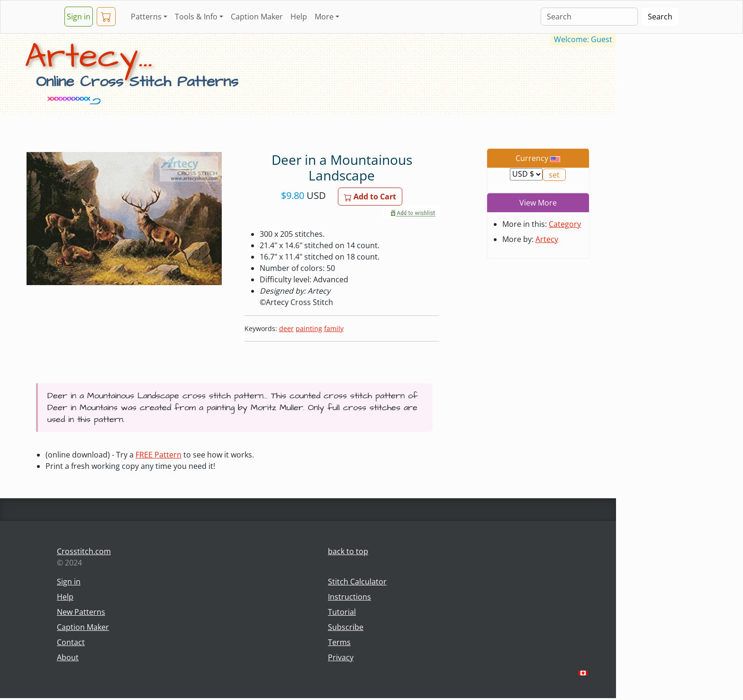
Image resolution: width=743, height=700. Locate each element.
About (68, 657)
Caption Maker (257, 17)
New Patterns (81, 612)
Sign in (79, 17)
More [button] (324, 17)
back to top (348, 551)
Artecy (547, 239)
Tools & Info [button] (196, 17)
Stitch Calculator (357, 582)
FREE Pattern (159, 455)
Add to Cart (370, 197)
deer (286, 328)
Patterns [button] (146, 17)
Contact (71, 642)
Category (565, 224)
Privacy (341, 657)
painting (309, 328)
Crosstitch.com (84, 551)
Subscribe (346, 627)
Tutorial (342, 612)
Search (660, 17)
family (334, 328)
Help (299, 17)
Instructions (349, 597)
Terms (339, 642)
